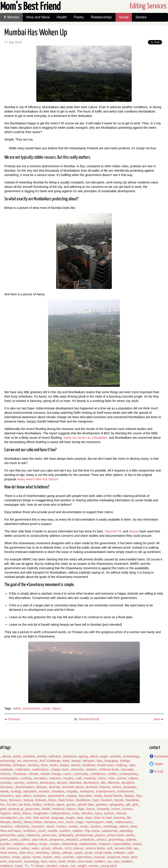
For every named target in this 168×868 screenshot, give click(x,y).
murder (73, 826)
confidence (98, 774)
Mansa (134, 531)
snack (78, 853)
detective (75, 783)
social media (103, 853)
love (61, 822)
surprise (99, 857)
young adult (108, 866)
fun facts (25, 805)
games (71, 805)
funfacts (49, 805)
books (54, 765)
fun (2, 805)
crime (102, 778)
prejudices (87, 840)
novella (52, 831)
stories (47, 857)
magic (79, 822)
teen (44, 861)
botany (65, 765)
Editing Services (148, 6)
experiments (56, 796)
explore (72, 796)
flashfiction (83, 800)
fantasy (129, 796)
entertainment (105, 791)
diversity (54, 787)
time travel (85, 861)
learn (89, 818)
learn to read (103, 818)
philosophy (66, 835)
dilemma (114, 783)
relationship (69, 844)
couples (68, 778)
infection (87, 813)
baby (66, 761)
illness (27, 813)
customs (32, 783)
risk (3, 848)
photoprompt (84, 835)
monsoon (38, 826)
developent (91, 783)
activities (29, 756)
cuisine (121, 778)
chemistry (77, 769)
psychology (116, 840)
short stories (9, 853)
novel (42, 831)
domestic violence (98, 787)
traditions (6, 866)
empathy (72, 791)
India (76, 813)
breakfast (89, 765)
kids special (41, 818)
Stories (141, 17)
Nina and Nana (38, 17)
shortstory (42, 853)
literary (17, 822)
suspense (114, 857)
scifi (110, 848)
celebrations (40, 769)
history (71, 809)
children (91, 769)
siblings (67, 853)
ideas (17, 813)
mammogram (95, 822)
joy (22, 818)
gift (128, 805)
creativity (90, 778)
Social (124, 17)
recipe (43, 844)
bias (100, 761)
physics (100, 835)
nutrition (65, 831)
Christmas (20, 774)
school (45, 848)
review (137, 844)
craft (79, 778)
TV (26, 866)
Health (62, 17)
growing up (16, 809)
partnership (8, 835)
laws (80, 818)
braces (76, 765)
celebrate (7, 769)
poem (4, 840)
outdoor (78, 831)
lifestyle (5, 822)
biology (125, 761)
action (17, 756)
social (46, 708)
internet (121, 813)
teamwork (15, 861)
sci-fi (68, 848)
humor (116, 809)
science (78, 848)
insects (109, 813)
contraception (9, 778)
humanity (103, 809)
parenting (126, 831)
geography (117, 805)
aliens (94, 756)
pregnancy (57, 840)
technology (31, 861)
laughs (71, 818)
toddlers (100, 861)
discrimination (25, 787)
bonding (33, 765)
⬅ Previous (12, 719)
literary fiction (33, 822)
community (81, 774)
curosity (19, 783)
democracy (47, 783)
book (44, 765)
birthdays (20, 765)
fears (4, 800)
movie (50, 826)
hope (81, 809)
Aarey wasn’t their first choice (37, 479)
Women (84, 719)
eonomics (7, 796)
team (125, 857)
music (84, 826)
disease (41, 787)
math (109, 822)
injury (98, 813)
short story (26, 853)
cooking (26, 778)
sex (136, 848)
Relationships (101, 17)
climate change (51, 774)
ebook (4, 791)
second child (123, 848)
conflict (112, 774)
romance (13, 848)
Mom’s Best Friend (30, 7)
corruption (40, 778)
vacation (52, 866)
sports (37, 857)
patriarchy (33, 835)
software (119, 853)
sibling (55, 853)
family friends (113, 796)
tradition (127, 861)
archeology (8, 761)
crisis (111, 778)
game (60, 805)
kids (29, 818)
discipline (128, 783)
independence (61, 813)
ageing (83, 756)
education (30, 791)
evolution (40, 796)
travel (19, 866)
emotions (58, 791)
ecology (16, 791)
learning (119, 818)
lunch (69, 822)
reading (32, 844)
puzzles (5, 844)
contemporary (128, 774)
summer (68, 857)
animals (115, 756)
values (56, 708)
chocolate (127, 769)
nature (124, 826)
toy (109, 861)
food (96, 800)
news (134, 826)
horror (91, 809)
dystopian (130, 787)
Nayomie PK (113, 531)
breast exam (106, 765)
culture (133, 778)
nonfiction (29, 831)
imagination (41, 813)
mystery (96, 826)
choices (5, 774)
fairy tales (85, 796)
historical (58, 809)
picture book (116, 835)
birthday (6, 765)
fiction (52, 800)
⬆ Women (11, 17)
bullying (122, 765)
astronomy (30, 761)
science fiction (95, 848)
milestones (22, 826)
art (19, 761)
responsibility (122, 844)
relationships (88, 844)
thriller (72, 861)
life (129, 818)
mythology (110, 826)
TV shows (37, 866)
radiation (19, 844)
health (46, 809)
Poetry (79, 17)
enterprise (87, 791)
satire (35, 848)
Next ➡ (158, 719)
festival (28, 800)
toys (117, 861)
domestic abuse (73, 787)
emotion (44, 791)
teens (53, 861)
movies (61, 826)
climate (33, 774)
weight (82, 866)
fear (139, 796)
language (58, 818)
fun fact (12, 805)
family (98, 796)
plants (130, 835)
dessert (62, 783)
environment (32, 708)
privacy (101, 840)
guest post (32, 809)
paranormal (110, 831)
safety (17, 708)
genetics (102, 805)
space (26, 857)
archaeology (131, 756)
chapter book (60, 769)
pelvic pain (49, 835)
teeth (62, 861)
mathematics (123, 822)
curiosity (6, 783)
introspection (9, 818)
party (21, 835)
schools (57, 848)
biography (111, 761)
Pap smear (92, 831)
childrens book (108, 769)
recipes (54, 844)
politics (25, 840)
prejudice (72, 840)
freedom (106, 800)
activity (42, 756)
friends (119, 800)
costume (55, 778)
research (105, 844)
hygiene (6, 813)
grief (3, 809)
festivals (41, 800)
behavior (89, 761)
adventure (70, 756)
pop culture (40, 840)
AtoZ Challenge (50, 761)
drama (117, 787)
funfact (37, 805)
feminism (15, 800)
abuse (7, 756)
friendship (132, 800)
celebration (22, 769)
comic (67, 774)
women (94, 866)
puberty (131, 840)
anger (104, 756)
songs (16, 857)
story (57, 857)
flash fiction (66, 800)
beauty (76, 761)
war (73, 866)
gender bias (86, 805)
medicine (6, 826)
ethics (27, 796)
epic (18, 796)
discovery (7, 787)
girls (135, 805)
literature (50, 822)
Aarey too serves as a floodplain (85, 438)
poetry (14, 840)
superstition (84, 857)
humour (127, 809)
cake (132, 765)
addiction (55, 756)
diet (103, 783)
